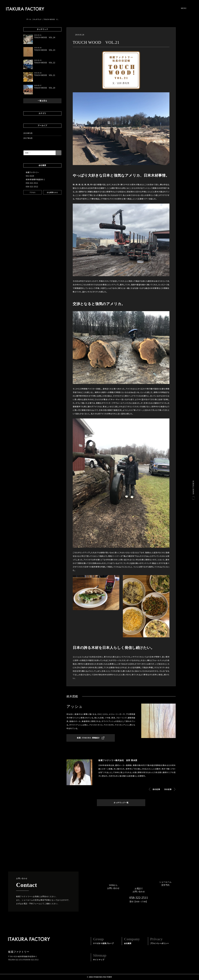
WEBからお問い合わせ (113, 887)
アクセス (33, 192)
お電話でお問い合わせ (139, 895)
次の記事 (168, 789)
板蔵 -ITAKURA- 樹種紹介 (91, 738)
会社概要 (132, 941)
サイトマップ (100, 957)
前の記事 (156, 789)
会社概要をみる (52, 192)
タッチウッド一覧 (121, 803)
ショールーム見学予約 (165, 884)
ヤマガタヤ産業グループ (103, 941)
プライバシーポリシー (160, 941)
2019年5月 (28, 133)
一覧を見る (42, 101)
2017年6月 (28, 138)
